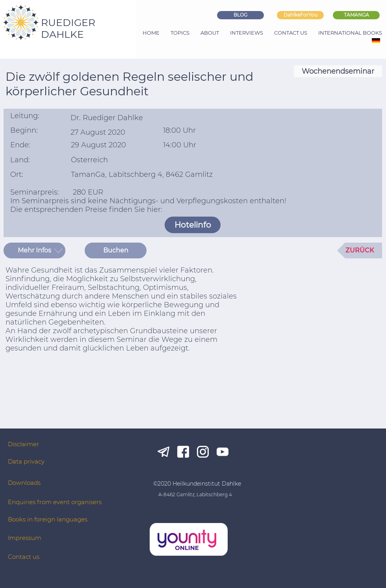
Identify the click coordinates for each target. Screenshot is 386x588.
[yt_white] (223, 452)
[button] (34, 250)
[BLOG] (240, 15)
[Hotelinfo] (193, 225)
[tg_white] (163, 452)
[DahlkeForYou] (300, 15)
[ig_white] (203, 452)
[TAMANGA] (356, 15)
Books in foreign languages (48, 519)
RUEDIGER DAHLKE (68, 28)
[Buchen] (116, 250)
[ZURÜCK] (360, 250)
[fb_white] (183, 452)
